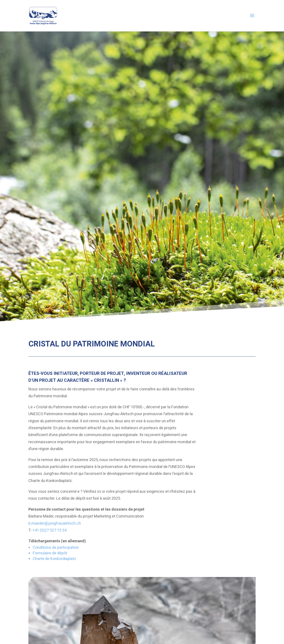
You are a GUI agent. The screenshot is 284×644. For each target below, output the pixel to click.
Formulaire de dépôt (50, 553)
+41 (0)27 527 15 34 (49, 530)
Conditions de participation (56, 548)
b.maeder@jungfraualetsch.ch (55, 523)
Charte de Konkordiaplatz (54, 559)
